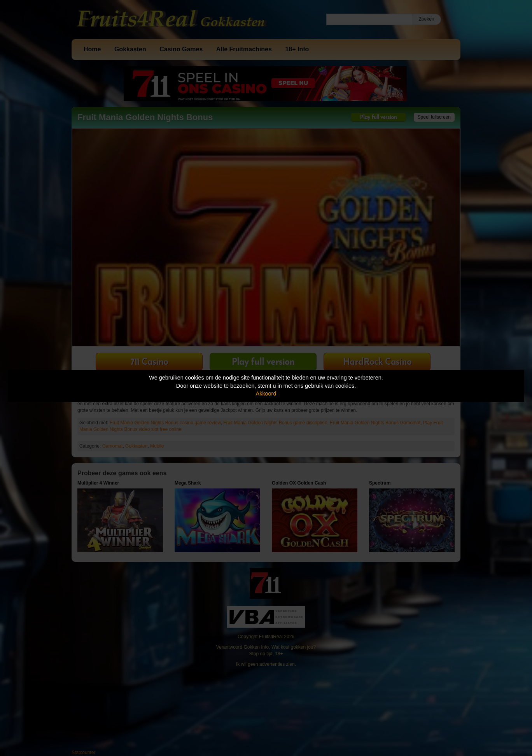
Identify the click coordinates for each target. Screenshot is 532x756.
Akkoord (266, 394)
